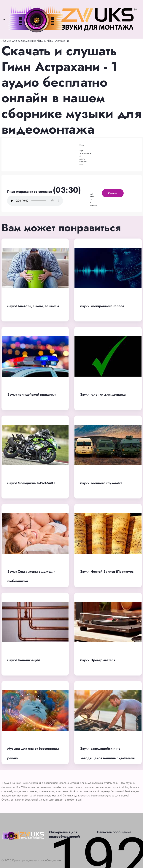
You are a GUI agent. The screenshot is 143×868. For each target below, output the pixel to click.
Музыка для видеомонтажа (19, 41)
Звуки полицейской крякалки (31, 394)
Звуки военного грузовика (101, 483)
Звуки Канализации (24, 660)
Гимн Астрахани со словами (30, 192)
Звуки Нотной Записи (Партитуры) (108, 572)
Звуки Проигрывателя (98, 660)
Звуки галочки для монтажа (103, 394)
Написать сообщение (114, 832)
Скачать (113, 193)
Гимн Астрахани (58, 41)
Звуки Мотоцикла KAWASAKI (31, 483)
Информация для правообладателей (65, 834)
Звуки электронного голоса (102, 306)
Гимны (42, 41)
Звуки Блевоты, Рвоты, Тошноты (33, 306)
